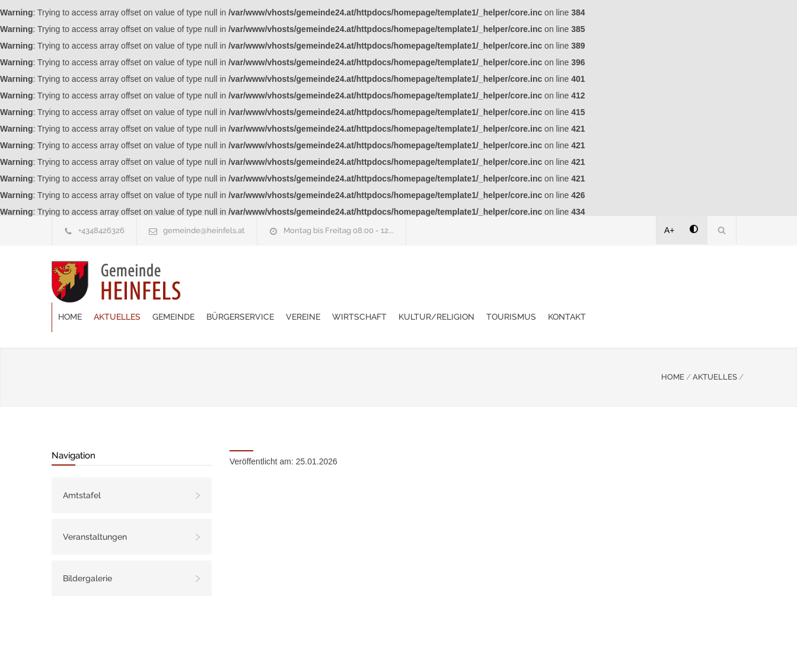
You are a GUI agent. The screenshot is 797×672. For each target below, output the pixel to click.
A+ (670, 230)
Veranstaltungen (95, 507)
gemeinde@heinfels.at (204, 230)
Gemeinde (316, 281)
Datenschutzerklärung (553, 647)
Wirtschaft (502, 281)
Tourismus (653, 281)
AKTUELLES (715, 347)
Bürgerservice (382, 281)
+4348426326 (101, 230)
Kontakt (709, 281)
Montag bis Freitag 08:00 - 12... (339, 230)
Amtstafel (82, 466)
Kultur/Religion (579, 281)
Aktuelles (259, 281)
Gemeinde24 (299, 647)
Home (212, 281)
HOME (673, 347)
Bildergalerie (87, 549)
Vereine (445, 281)
